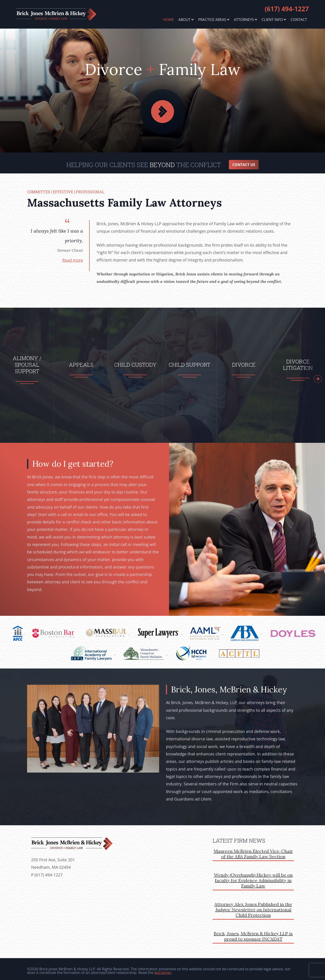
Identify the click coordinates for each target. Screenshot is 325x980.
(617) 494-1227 (287, 9)
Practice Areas (214, 20)
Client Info (274, 20)
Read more (73, 257)
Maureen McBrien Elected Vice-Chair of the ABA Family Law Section (253, 850)
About (186, 20)
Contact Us (244, 161)
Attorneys (245, 20)
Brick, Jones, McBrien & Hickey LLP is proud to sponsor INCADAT (253, 933)
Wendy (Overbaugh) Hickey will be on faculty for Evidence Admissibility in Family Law (253, 877)
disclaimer (163, 969)
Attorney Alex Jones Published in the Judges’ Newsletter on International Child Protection (253, 906)
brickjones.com (64, 14)
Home (169, 20)
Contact (299, 20)
